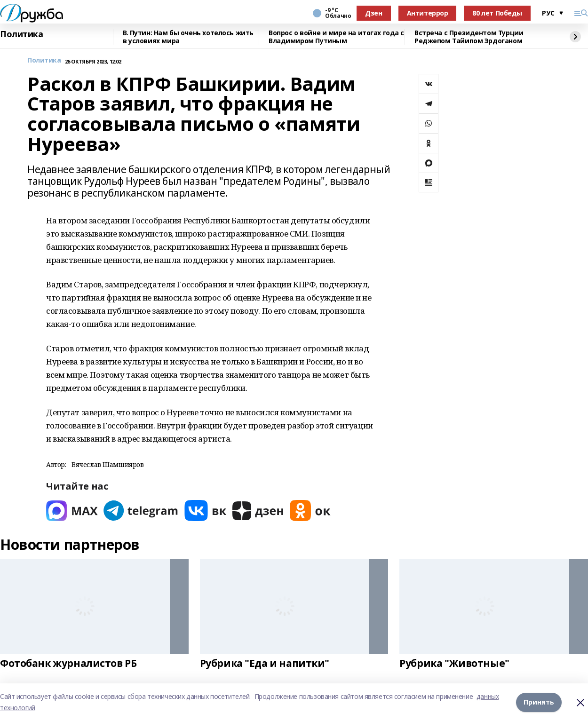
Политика (22, 34)
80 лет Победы (497, 13)
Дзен (373, 13)
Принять (539, 702)
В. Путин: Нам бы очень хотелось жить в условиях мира (188, 37)
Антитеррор (428, 13)
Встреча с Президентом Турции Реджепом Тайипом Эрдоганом (469, 37)
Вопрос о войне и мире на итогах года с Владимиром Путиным (336, 37)
